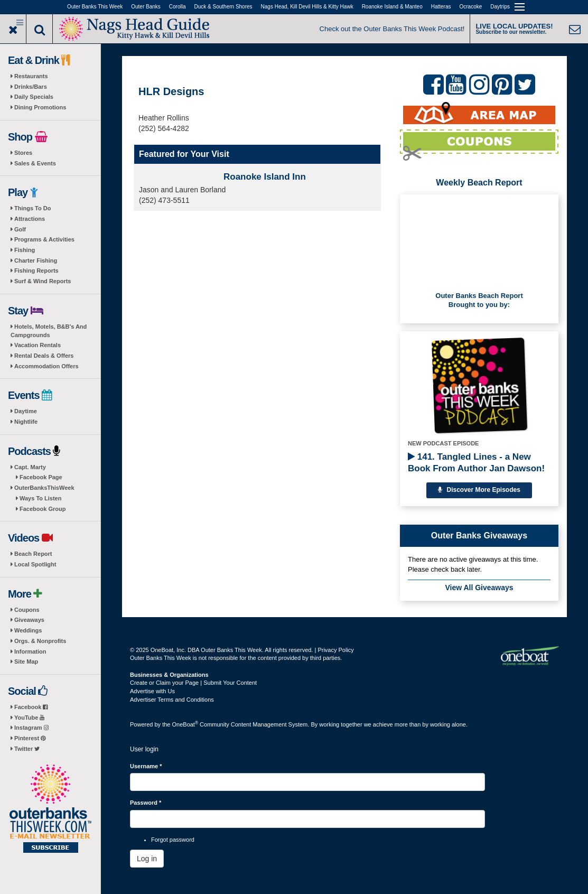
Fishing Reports (36, 271)
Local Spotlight (35, 564)
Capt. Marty (30, 467)
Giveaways (29, 620)
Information (30, 651)
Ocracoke (471, 7)
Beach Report (33, 554)
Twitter (27, 749)
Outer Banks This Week (95, 7)
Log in (147, 859)
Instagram (31, 728)
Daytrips (500, 7)
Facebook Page (41, 477)
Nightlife (26, 422)
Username (146, 766)
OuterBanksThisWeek (44, 488)
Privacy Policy (335, 650)
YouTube (29, 718)
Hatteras (441, 7)
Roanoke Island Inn (265, 177)
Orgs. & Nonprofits (40, 641)
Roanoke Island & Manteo (392, 7)
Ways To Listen (40, 498)
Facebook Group (43, 509)
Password (146, 803)
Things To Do (32, 208)
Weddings (28, 630)
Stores (23, 153)
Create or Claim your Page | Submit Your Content (193, 683)
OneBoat (185, 724)
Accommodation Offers (46, 366)
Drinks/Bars (31, 87)
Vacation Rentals (38, 345)
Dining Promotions (40, 107)
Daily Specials (34, 97)
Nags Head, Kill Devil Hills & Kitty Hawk (307, 7)
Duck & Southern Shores (223, 7)
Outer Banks (146, 7)
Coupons (27, 610)
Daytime (26, 411)
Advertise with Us (152, 691)
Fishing (25, 250)
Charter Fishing (36, 260)
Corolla (178, 7)
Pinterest (30, 738)
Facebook (31, 707)
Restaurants (31, 76)
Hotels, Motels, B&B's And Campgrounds (49, 331)
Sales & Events (35, 163)
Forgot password (173, 840)
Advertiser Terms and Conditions (172, 700)
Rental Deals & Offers (44, 356)
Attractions (30, 219)
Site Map (26, 662)
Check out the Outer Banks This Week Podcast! (392, 29)
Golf (20, 229)
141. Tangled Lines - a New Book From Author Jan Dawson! (476, 463)
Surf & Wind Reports (43, 281)
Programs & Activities (44, 239)
